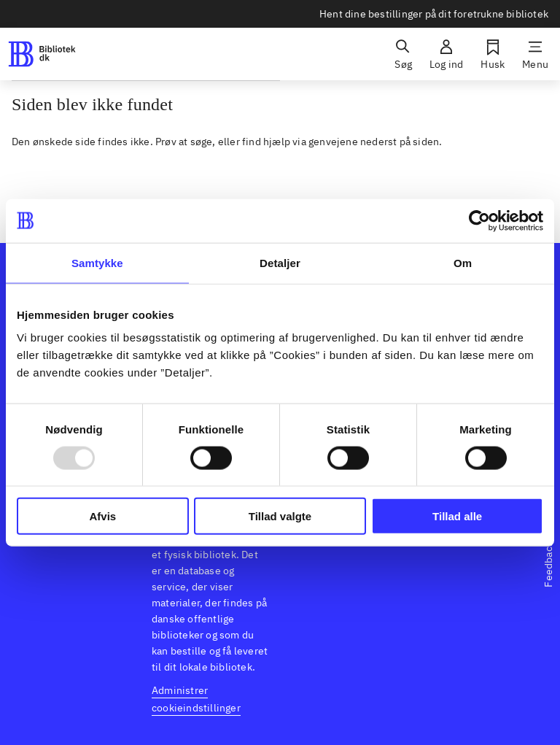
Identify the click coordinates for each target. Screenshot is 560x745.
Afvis (102, 516)
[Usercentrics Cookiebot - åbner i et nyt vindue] (479, 220)
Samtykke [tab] (97, 262)
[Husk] (493, 54)
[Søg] (403, 54)
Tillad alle (457, 516)
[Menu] (535, 54)
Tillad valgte (280, 516)
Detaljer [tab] (280, 262)
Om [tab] (463, 262)
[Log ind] (446, 54)
